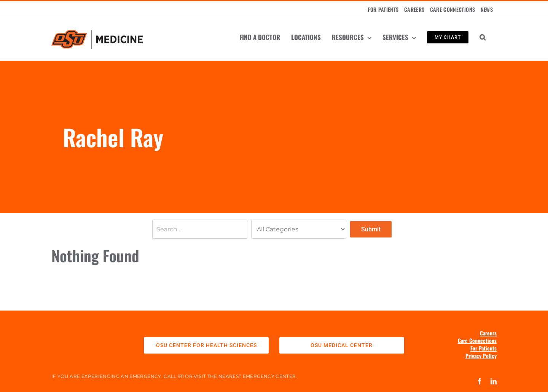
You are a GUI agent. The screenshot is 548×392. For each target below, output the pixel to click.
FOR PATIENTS (383, 9)
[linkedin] (494, 381)
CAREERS (414, 9)
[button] (483, 37)
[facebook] (479, 381)
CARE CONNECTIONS (453, 9)
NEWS (487, 9)
